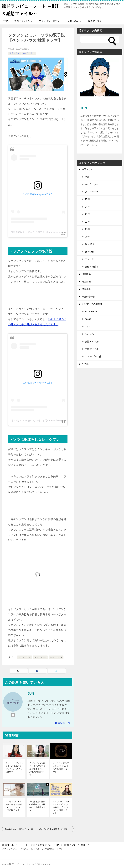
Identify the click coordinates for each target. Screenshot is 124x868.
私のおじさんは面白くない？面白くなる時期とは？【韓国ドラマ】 (21, 829)
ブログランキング (23, 21)
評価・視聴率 (92, 267)
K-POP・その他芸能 (92, 304)
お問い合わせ (75, 21)
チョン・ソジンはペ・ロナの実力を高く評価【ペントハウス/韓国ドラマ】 (37, 769)
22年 (87, 222)
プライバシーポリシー (50, 21)
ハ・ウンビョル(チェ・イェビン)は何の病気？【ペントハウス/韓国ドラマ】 (61, 807)
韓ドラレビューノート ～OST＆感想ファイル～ (29, 9)
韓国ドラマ (14, 53)
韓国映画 (86, 274)
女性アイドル (92, 342)
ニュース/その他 (93, 356)
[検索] (100, 39)
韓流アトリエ (95, 21)
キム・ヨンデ (40, 657)
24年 (87, 207)
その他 (85, 364)
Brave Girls (90, 334)
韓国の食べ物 (88, 297)
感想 (87, 177)
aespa (88, 319)
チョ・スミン (56, 657)
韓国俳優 (86, 289)
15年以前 (90, 252)
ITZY (87, 327)
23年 (87, 214)
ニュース (89, 259)
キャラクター (29, 53)
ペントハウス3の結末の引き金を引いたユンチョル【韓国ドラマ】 (14, 806)
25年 (87, 199)
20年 (87, 237)
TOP (6, 21)
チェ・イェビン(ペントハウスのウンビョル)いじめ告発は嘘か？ (14, 768)
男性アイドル (92, 349)
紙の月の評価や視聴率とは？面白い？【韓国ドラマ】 (57, 829)
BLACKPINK (91, 312)
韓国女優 (86, 282)
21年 (87, 229)
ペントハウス (25, 657)
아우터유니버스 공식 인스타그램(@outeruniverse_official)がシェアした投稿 (50, 232)
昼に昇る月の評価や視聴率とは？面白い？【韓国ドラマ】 (37, 806)
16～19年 (90, 244)
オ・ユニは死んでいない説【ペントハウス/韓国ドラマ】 (61, 768)
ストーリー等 (92, 192)
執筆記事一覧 (63, 723)
